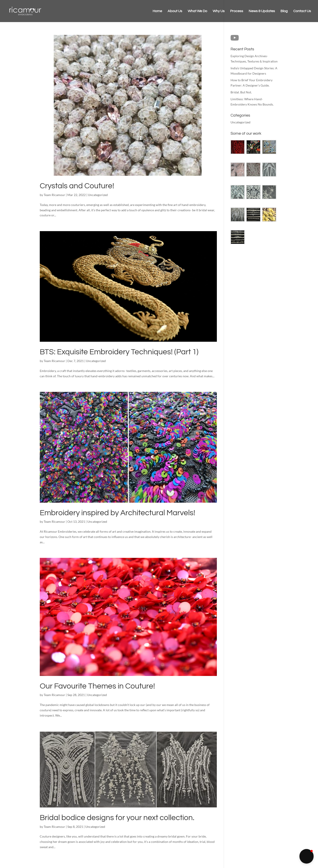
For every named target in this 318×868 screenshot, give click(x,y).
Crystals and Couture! (77, 186)
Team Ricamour (54, 195)
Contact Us (302, 11)
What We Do (197, 11)
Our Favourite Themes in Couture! (97, 686)
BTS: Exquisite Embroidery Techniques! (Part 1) (119, 352)
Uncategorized (98, 195)
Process (237, 11)
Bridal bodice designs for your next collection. (117, 818)
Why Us (219, 11)
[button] (307, 856)
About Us (175, 11)
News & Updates (262, 11)
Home (157, 11)
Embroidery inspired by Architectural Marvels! (117, 513)
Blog (284, 11)
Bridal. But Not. (241, 92)
